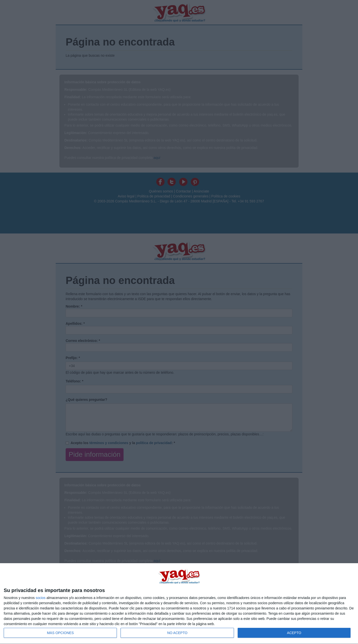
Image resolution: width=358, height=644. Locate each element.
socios (41, 598)
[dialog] (179, 604)
